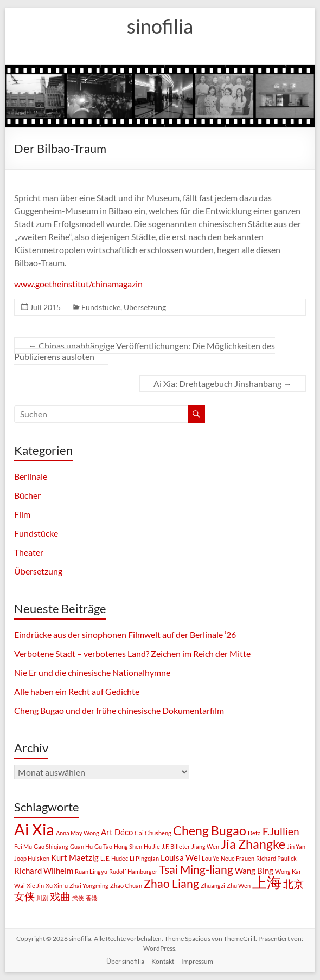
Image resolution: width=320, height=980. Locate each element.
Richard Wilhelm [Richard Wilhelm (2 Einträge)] (44, 871)
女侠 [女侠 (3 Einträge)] (24, 897)
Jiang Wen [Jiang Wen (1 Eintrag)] (205, 846)
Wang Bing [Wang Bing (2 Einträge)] (254, 871)
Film (22, 514)
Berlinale (31, 476)
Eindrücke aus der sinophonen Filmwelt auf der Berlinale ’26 (125, 634)
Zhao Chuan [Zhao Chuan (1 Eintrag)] (126, 885)
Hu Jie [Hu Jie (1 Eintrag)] (152, 846)
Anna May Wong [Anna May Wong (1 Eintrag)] (78, 833)
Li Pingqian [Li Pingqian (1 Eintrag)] (144, 858)
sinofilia (160, 26)
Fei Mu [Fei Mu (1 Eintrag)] (23, 846)
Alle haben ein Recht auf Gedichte (77, 691)
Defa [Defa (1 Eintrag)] (254, 833)
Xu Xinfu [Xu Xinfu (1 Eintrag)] (57, 885)
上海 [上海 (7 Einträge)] (267, 882)
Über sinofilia (125, 961)
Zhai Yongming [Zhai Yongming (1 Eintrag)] (89, 885)
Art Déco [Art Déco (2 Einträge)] (117, 832)
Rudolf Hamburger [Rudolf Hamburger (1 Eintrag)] (133, 871)
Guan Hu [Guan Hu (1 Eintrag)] (81, 846)
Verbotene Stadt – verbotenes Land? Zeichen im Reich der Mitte (132, 653)
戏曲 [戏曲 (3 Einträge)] (60, 897)
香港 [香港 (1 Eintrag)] (92, 898)
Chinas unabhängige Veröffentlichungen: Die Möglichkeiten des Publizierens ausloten (145, 351)
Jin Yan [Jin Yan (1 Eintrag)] (296, 846)
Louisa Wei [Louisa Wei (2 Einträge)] (180, 857)
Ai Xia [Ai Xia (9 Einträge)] (34, 829)
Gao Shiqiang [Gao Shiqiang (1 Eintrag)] (51, 846)
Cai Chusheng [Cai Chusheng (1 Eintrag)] (153, 833)
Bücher (27, 495)
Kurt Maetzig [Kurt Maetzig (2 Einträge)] (75, 857)
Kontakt (163, 961)
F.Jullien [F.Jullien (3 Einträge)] (281, 831)
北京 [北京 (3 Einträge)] (293, 884)
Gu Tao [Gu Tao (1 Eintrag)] (103, 846)
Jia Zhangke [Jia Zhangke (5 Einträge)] (253, 844)
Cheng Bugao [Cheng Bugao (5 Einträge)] (210, 830)
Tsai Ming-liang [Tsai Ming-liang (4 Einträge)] (196, 869)
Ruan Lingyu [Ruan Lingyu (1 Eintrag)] (91, 871)
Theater (29, 552)
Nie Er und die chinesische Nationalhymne (92, 672)
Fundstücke (101, 307)
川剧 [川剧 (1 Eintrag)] (42, 898)
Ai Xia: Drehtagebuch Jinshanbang (223, 383)
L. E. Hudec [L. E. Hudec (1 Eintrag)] (114, 858)
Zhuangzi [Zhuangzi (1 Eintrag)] (213, 885)
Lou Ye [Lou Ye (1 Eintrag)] (210, 858)
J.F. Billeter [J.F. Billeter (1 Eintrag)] (176, 846)
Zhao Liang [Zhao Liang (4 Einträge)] (171, 884)
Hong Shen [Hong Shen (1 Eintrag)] (128, 846)
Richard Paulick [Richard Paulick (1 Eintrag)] (276, 858)
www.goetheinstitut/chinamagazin (78, 284)
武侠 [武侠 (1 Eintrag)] (78, 898)
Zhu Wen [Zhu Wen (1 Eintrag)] (239, 885)
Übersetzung (145, 307)
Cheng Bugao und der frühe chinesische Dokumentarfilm (119, 710)
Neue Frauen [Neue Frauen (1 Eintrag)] (238, 858)
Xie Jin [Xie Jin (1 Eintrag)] (35, 885)
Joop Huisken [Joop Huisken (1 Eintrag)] (32, 858)
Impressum (197, 961)
